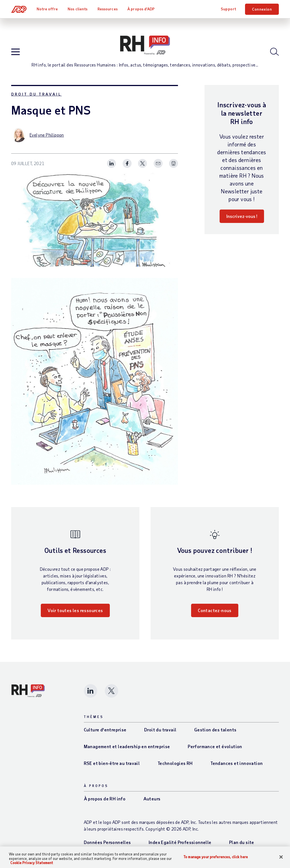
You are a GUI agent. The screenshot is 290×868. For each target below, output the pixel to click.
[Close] (281, 857)
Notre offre (47, 9)
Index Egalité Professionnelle (180, 842)
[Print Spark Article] (173, 163)
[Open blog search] (274, 52)
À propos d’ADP (141, 9)
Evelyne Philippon (47, 135)
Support (229, 9)
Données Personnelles (107, 842)
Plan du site (242, 842)
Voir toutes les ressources (75, 610)
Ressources (108, 9)
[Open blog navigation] (16, 52)
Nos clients (78, 9)
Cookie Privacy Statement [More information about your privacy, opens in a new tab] (32, 863)
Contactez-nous (215, 610)
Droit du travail (36, 94)
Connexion (262, 9)
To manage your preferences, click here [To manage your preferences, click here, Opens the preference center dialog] (216, 857)
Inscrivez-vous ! (242, 216)
